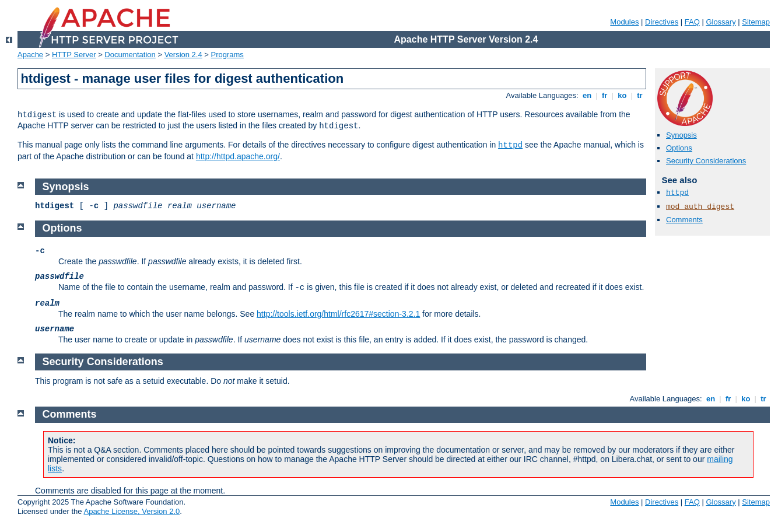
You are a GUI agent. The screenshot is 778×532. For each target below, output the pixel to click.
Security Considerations (706, 161)
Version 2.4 (183, 55)
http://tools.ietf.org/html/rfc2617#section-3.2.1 (338, 314)
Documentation (130, 55)
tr (640, 95)
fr (604, 95)
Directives (662, 22)
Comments (684, 220)
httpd (510, 145)
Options (679, 148)
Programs (227, 55)
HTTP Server (74, 55)
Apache (30, 55)
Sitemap (756, 22)
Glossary (721, 22)
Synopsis (681, 135)
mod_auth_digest (700, 207)
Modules (624, 22)
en (587, 95)
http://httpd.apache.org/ (238, 156)
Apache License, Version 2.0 (132, 511)
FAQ (692, 22)
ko (622, 95)
